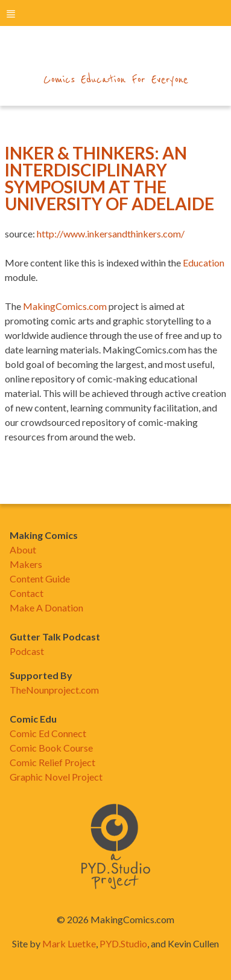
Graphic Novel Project (56, 777)
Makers (26, 564)
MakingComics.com (65, 306)
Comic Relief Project (52, 762)
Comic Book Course (51, 748)
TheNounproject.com (54, 690)
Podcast (27, 651)
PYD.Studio (123, 943)
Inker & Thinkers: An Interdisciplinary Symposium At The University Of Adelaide (109, 178)
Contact (27, 593)
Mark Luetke (69, 943)
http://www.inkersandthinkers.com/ (111, 234)
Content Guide (40, 579)
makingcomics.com (115, 55)
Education (204, 263)
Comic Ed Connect (48, 733)
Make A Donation (46, 608)
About (23, 550)
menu (11, 14)
